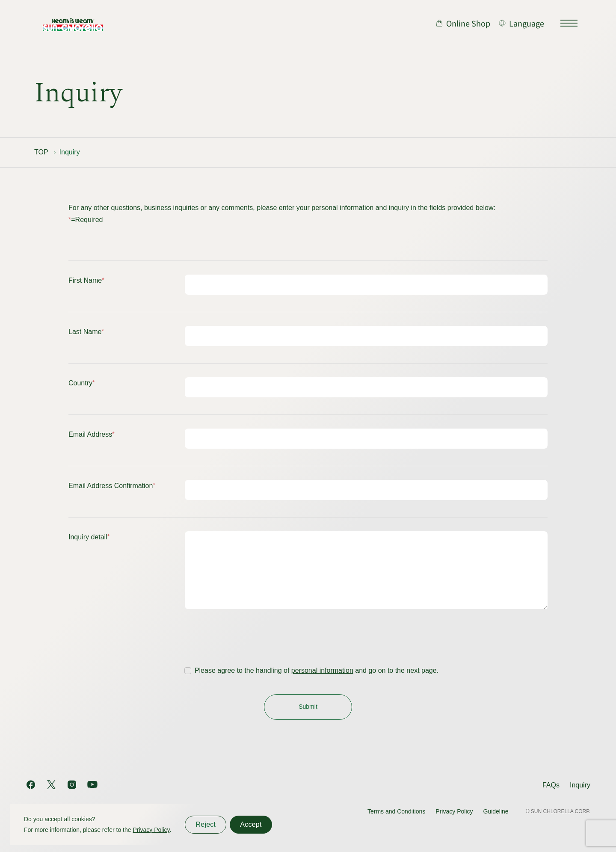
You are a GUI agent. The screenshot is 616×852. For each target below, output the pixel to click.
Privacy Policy (454, 811)
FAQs (551, 785)
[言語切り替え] (521, 23)
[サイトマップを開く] (569, 23)
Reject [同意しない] (206, 824)
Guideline (496, 811)
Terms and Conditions (396, 811)
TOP (41, 152)
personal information (322, 683)
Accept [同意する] (251, 824)
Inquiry (580, 785)
